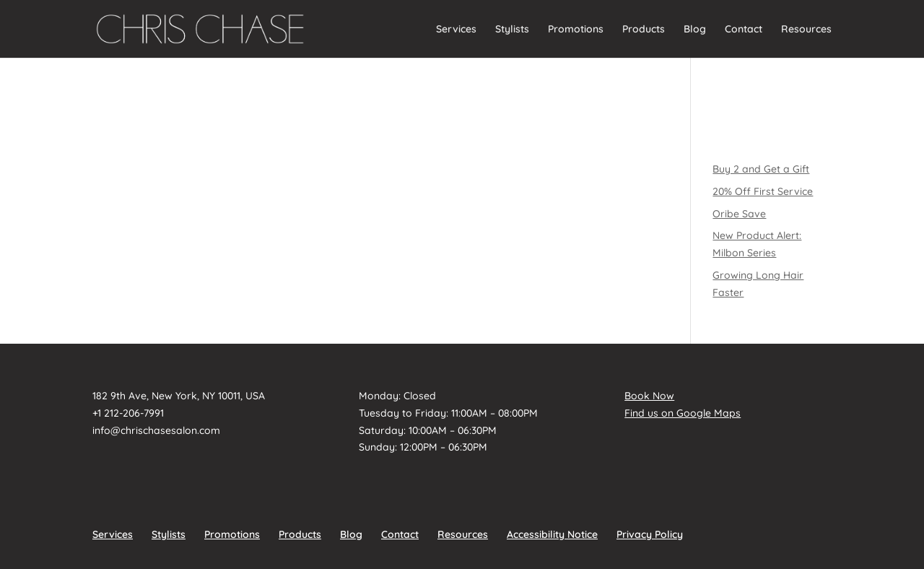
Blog (695, 30)
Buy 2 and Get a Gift (761, 169)
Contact (744, 30)
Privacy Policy (650, 534)
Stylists (512, 30)
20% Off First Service (763, 191)
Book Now (649, 396)
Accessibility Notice (552, 534)
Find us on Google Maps (683, 413)
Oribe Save (739, 214)
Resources (806, 30)
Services (456, 30)
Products (644, 30)
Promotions (576, 30)
